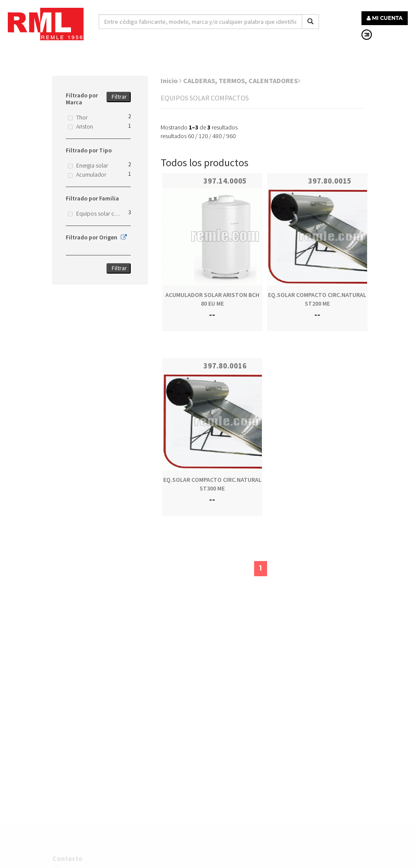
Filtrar (119, 97)
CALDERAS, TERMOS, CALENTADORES (242, 81)
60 (191, 136)
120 (203, 136)
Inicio (171, 81)
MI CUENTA (385, 18)
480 (217, 136)
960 (231, 136)
